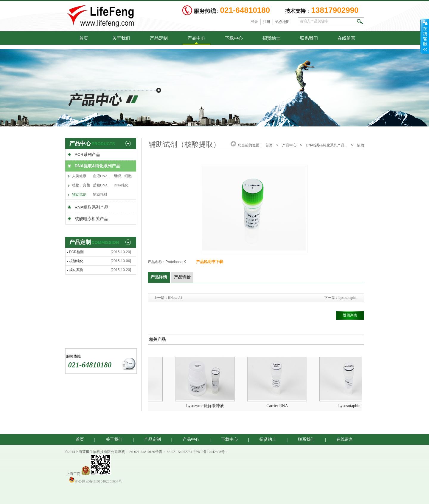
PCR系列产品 (88, 154)
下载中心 (234, 38)
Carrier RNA (279, 406)
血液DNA (100, 176)
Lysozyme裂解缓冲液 (207, 406)
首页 (84, 38)
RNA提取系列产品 (92, 207)
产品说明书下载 (210, 262)
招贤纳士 (271, 38)
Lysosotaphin (348, 298)
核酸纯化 (76, 261)
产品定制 (159, 38)
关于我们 (121, 38)
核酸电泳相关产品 (91, 219)
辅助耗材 (100, 194)
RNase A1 (175, 298)
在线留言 (346, 38)
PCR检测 (76, 252)
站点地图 (282, 22)
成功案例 (76, 270)
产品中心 (196, 38)
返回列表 (350, 315)
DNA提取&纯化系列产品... (326, 145)
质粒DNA (100, 185)
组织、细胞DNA (123, 177)
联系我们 (309, 38)
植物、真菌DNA (81, 187)
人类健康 (79, 176)
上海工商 (73, 474)
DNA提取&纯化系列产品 (97, 166)
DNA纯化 (121, 185)
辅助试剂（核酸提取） (79, 196)
